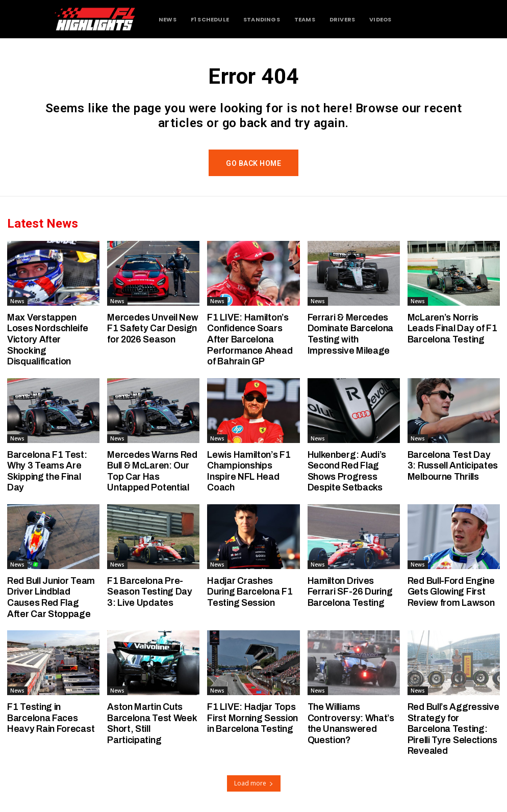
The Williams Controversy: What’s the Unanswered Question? (351, 723)
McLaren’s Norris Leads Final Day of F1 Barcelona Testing (452, 328)
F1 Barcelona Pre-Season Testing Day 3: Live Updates (150, 592)
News (17, 301)
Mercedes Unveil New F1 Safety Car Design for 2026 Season (153, 328)
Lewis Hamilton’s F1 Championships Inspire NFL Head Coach (249, 471)
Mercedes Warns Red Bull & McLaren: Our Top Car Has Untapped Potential (152, 471)
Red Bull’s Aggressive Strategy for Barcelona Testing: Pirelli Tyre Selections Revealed (453, 729)
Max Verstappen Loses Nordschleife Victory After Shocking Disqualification (48, 339)
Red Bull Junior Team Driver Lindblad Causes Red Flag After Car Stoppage (51, 597)
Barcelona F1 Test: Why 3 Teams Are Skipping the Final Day (47, 471)
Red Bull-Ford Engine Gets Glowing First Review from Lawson (451, 592)
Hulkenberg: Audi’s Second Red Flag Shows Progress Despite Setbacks (347, 471)
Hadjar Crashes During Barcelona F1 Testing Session (250, 592)
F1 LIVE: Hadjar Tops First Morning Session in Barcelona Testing (252, 718)
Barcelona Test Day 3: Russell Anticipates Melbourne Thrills (453, 466)
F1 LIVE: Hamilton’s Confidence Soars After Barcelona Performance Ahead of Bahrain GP (250, 339)
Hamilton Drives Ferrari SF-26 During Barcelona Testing (350, 592)
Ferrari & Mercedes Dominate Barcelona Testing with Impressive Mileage (351, 334)
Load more (254, 783)
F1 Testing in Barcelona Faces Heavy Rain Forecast (51, 718)
